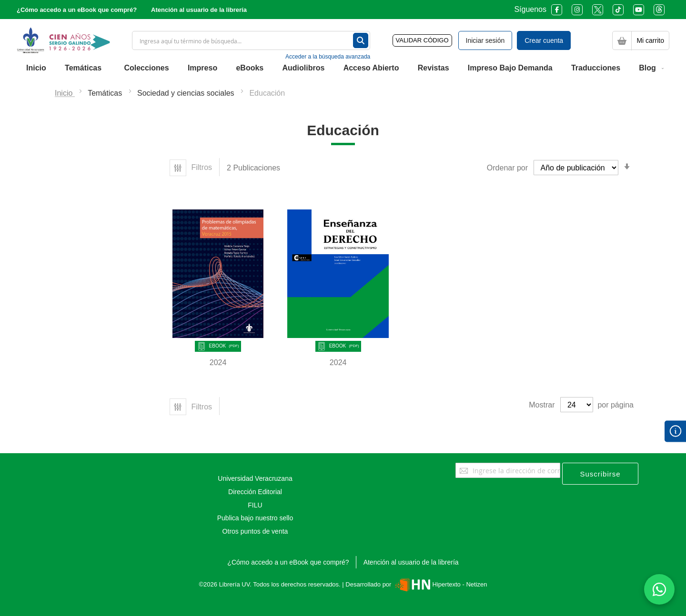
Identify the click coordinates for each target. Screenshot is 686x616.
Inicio (65, 93)
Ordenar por (507, 168)
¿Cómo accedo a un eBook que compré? (77, 10)
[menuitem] (36, 68)
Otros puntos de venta (255, 531)
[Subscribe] (600, 474)
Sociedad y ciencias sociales (187, 93)
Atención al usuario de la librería (199, 10)
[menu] (343, 68)
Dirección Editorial (255, 492)
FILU (255, 505)
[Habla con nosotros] (659, 589)
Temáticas (106, 93)
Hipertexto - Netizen (440, 584)
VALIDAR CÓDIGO (422, 40)
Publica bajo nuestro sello (255, 518)
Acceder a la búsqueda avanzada (328, 57)
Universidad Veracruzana (255, 478)
